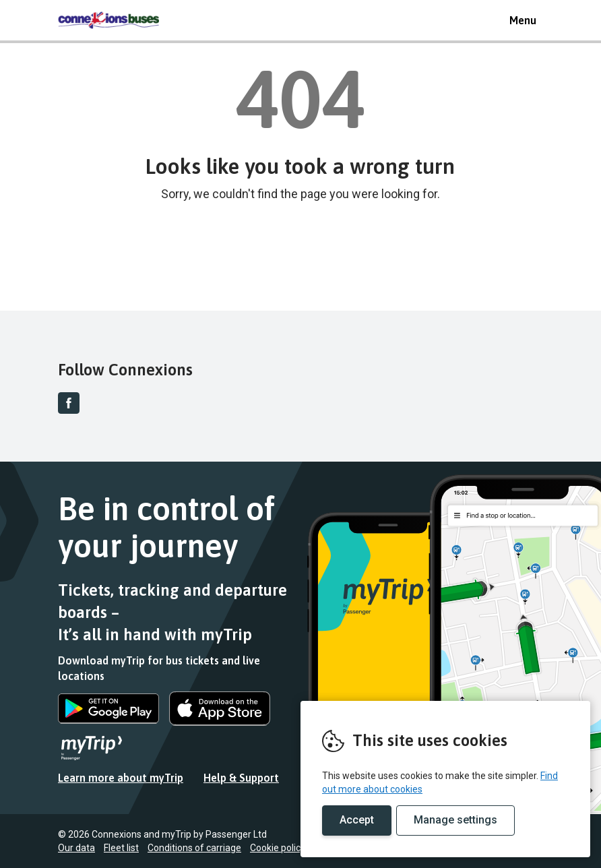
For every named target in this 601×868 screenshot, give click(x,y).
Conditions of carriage (194, 848)
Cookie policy (278, 848)
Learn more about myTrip (121, 778)
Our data (76, 848)
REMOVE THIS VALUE (108, 20)
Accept (357, 820)
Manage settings (455, 820)
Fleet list (121, 848)
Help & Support (241, 778)
